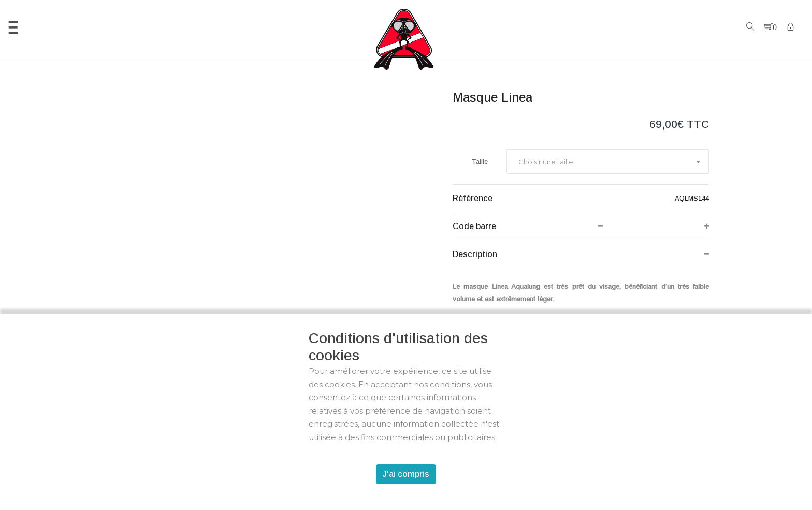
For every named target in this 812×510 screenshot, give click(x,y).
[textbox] (545, 162)
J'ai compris (406, 474)
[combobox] (608, 161)
